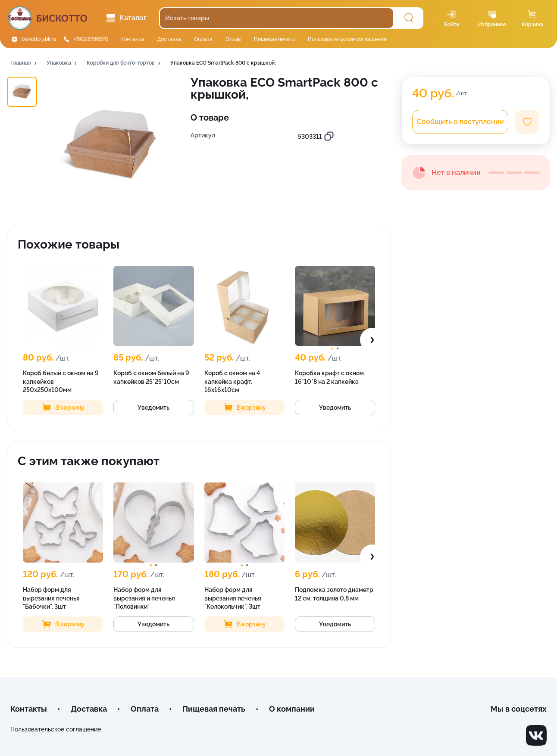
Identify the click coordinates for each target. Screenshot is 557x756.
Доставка (169, 39)
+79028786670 (91, 39)
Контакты (132, 39)
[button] (24, 63)
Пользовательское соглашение (347, 39)
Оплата (203, 39)
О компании (292, 709)
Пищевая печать (274, 39)
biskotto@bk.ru (39, 39)
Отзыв (233, 39)
